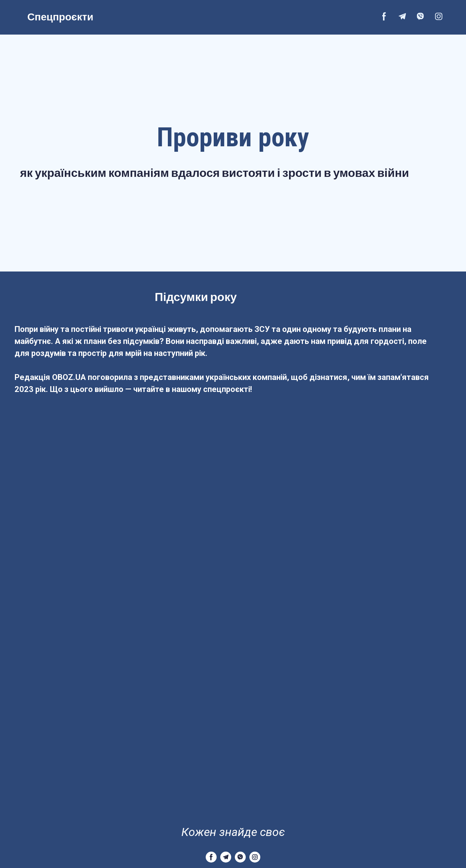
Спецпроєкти (60, 16)
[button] (384, 16)
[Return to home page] (233, 811)
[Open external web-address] (239, 16)
